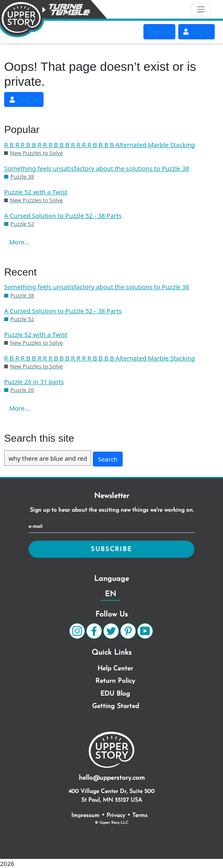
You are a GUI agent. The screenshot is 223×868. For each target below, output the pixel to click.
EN (110, 594)
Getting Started (115, 706)
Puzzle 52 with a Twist (36, 192)
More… (19, 242)
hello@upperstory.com (112, 778)
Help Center (115, 669)
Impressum (85, 816)
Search (108, 459)
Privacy (116, 816)
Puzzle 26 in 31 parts (34, 382)
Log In (196, 31)
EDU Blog (115, 694)
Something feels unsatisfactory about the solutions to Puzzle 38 (97, 168)
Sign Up (159, 31)
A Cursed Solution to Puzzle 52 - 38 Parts (63, 215)
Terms (140, 816)
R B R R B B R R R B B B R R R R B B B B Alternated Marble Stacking (99, 145)
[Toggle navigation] (201, 10)
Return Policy (115, 681)
